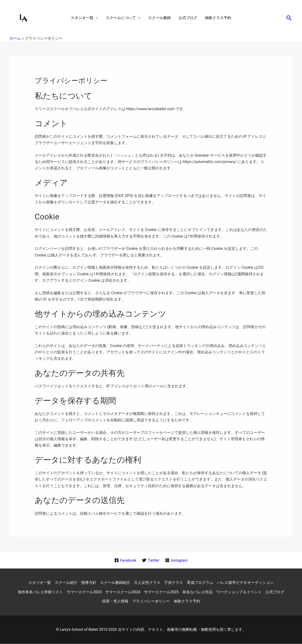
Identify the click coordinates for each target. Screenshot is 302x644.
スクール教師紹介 (115, 583)
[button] (289, 18)
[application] (96, 18)
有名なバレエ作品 (198, 592)
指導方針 (89, 583)
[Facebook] (125, 560)
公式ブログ (275, 592)
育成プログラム (200, 583)
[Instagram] (177, 560)
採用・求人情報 (115, 601)
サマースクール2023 (84, 592)
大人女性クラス (147, 583)
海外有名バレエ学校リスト (40, 592)
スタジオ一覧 (40, 583)
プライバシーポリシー (151, 601)
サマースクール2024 (123, 592)
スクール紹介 (66, 583)
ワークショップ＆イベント (239, 592)
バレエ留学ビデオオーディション (245, 583)
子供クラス (174, 583)
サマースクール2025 (161, 592)
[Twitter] (151, 560)
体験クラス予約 (187, 601)
